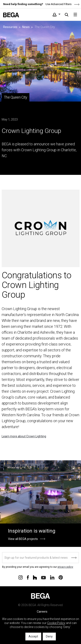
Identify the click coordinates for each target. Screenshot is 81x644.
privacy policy (65, 567)
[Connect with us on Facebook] (28, 577)
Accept (33, 636)
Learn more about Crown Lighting (24, 436)
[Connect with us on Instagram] (21, 577)
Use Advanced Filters (62, 4)
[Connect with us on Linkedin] (52, 577)
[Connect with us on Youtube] (43, 577)
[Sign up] (40, 558)
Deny (49, 636)
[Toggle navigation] (75, 15)
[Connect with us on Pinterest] (61, 577)
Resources (10, 27)
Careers (42, 612)
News (26, 27)
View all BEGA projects (23, 539)
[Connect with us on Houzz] (35, 577)
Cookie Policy (56, 623)
